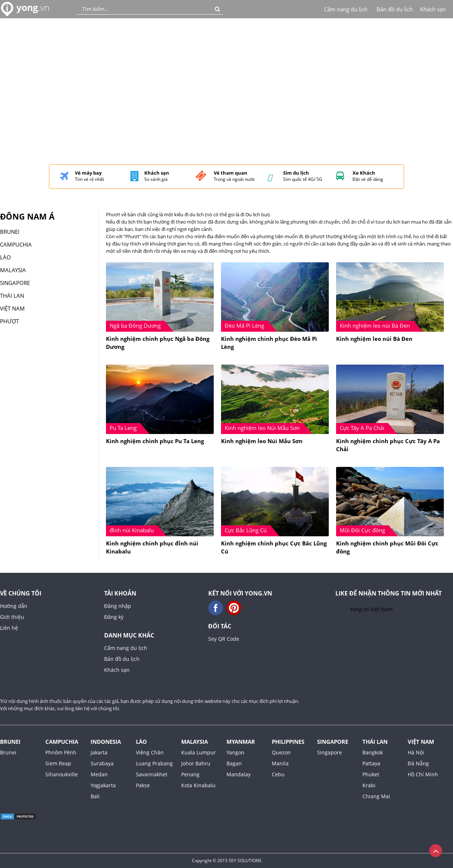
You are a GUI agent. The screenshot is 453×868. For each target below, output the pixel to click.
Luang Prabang (154, 763)
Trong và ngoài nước (234, 176)
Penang (190, 774)
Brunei (10, 232)
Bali (95, 796)
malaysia (13, 270)
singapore (15, 283)
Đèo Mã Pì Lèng (244, 325)
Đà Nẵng (418, 763)
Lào (5, 257)
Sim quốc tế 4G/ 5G (303, 176)
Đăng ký (114, 617)
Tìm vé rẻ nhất (90, 176)
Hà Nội (416, 752)
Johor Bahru (196, 763)
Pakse (143, 785)
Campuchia (16, 244)
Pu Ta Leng (123, 428)
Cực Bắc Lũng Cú (246, 530)
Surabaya (102, 763)
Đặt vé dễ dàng (368, 176)
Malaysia (195, 742)
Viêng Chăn (150, 752)
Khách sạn (433, 9)
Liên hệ (9, 628)
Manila (280, 763)
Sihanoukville (62, 774)
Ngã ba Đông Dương (135, 325)
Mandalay (239, 774)
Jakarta (99, 752)
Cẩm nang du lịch (346, 9)
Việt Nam (12, 308)
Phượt (9, 321)
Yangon (235, 752)
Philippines (288, 742)
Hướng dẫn (14, 606)
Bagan (234, 763)
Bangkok (373, 752)
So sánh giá (157, 176)
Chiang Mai (376, 796)
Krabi (369, 785)
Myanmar (241, 742)
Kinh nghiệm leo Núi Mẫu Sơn (262, 428)
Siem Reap (58, 763)
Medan (99, 774)
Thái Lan (12, 296)
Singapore (333, 742)
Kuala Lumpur (199, 752)
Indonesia (106, 742)
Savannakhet (152, 774)
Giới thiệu (12, 617)
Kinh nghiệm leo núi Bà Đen (375, 325)
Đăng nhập (118, 606)
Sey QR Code (224, 639)
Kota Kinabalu (198, 785)
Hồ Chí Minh (423, 774)
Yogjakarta (103, 785)
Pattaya (371, 763)
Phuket (371, 774)
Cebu (278, 774)
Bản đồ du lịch (395, 9)
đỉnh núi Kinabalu (132, 530)
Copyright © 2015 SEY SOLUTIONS (227, 861)
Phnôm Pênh (61, 752)
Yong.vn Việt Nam (371, 609)
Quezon (281, 752)
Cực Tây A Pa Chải (362, 428)
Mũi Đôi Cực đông (362, 530)
